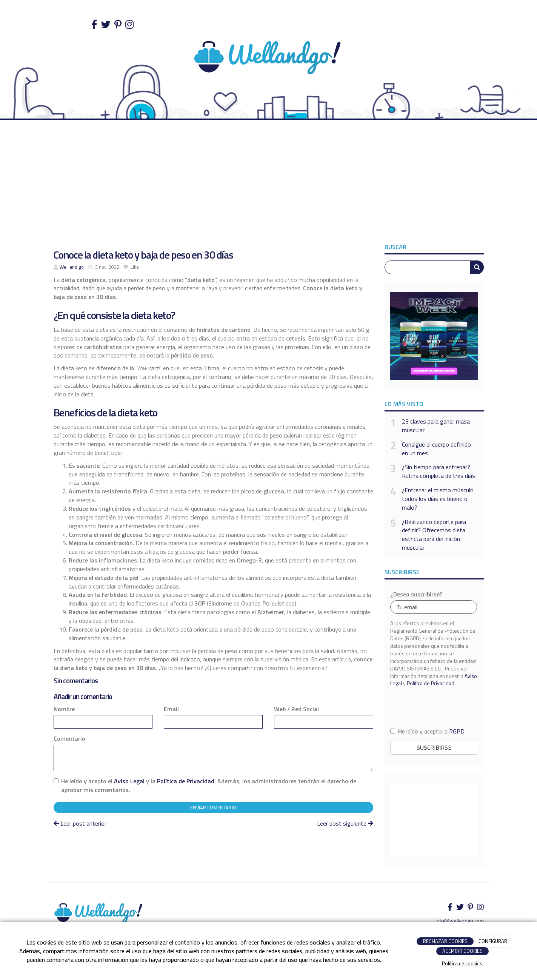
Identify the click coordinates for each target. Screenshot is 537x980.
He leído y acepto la (427, 731)
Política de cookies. (463, 963)
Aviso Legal (129, 781)
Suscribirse (434, 747)
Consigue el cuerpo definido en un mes (436, 449)
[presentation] (434, 707)
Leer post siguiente (345, 823)
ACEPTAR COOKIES (462, 951)
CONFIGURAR (493, 941)
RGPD (457, 731)
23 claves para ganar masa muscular (436, 426)
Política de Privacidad (186, 781)
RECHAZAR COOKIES (445, 941)
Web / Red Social (296, 709)
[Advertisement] (269, 184)
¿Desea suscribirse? (416, 594)
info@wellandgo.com (460, 921)
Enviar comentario (213, 807)
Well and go (72, 267)
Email (171, 709)
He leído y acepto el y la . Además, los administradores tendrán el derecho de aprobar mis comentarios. (209, 786)
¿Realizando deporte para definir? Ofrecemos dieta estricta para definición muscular (434, 535)
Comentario (69, 739)
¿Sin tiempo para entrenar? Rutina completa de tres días (439, 472)
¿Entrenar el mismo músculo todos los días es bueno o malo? (438, 499)
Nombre (64, 709)
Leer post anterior (80, 823)
